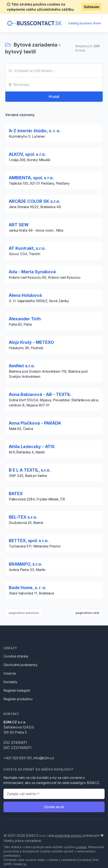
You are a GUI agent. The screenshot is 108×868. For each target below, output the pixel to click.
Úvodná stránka (16, 656)
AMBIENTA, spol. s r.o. (31, 178)
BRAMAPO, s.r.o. (25, 564)
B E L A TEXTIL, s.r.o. (30, 470)
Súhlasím (91, 7)
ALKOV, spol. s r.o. (27, 154)
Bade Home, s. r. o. (28, 588)
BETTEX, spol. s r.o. (29, 541)
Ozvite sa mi (54, 807)
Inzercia (10, 673)
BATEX (16, 494)
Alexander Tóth (25, 319)
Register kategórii (17, 690)
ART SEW (19, 225)
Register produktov (18, 699)
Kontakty (10, 682)
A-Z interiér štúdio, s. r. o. (35, 131)
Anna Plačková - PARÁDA (35, 423)
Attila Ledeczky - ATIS (32, 447)
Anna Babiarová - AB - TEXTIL (40, 394)
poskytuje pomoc (68, 836)
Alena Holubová (25, 295)
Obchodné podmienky (20, 665)
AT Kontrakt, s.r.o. (27, 248)
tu (25, 864)
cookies (81, 847)
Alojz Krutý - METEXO (31, 342)
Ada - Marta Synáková (32, 272)
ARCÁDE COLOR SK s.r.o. (34, 201)
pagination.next (87, 613)
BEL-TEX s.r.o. (23, 517)
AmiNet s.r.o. (22, 366)
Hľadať (54, 97)
